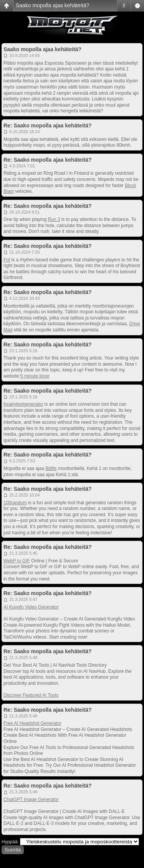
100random (15, 503)
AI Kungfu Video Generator (31, 607)
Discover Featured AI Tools (31, 695)
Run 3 (54, 219)
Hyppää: (10, 842)
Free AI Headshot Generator (32, 723)
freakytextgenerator (23, 404)
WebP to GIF (17, 561)
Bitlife (51, 468)
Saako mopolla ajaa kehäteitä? (52, 5)
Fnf (7, 260)
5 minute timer (35, 376)
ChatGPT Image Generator (31, 799)
